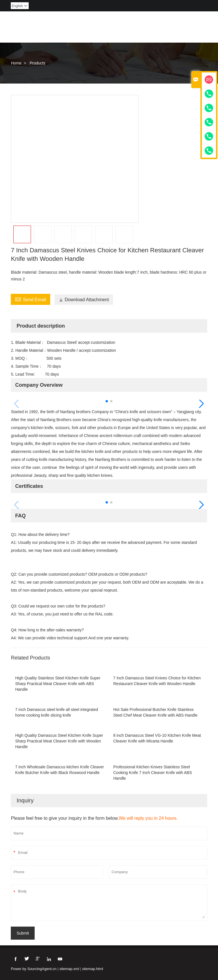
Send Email (31, 299)
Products (37, 63)
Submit (23, 933)
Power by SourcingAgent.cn (33, 969)
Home (16, 63)
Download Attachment (84, 300)
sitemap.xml (69, 969)
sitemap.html (93, 969)
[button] (107, 401)
